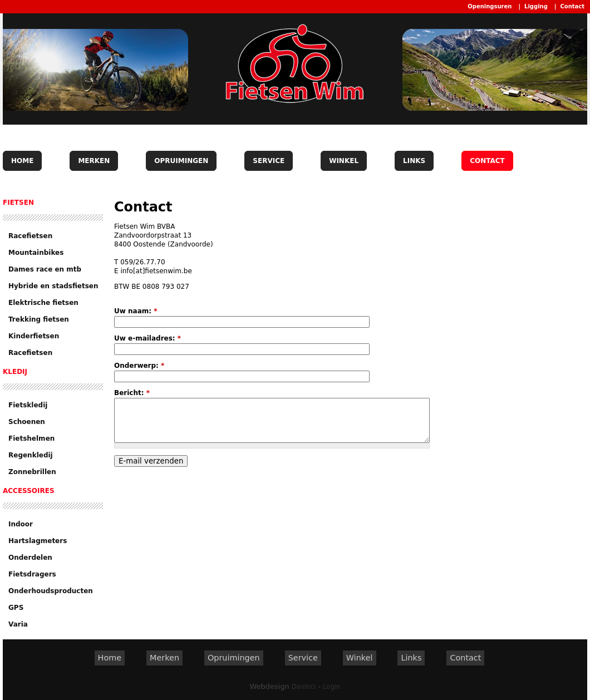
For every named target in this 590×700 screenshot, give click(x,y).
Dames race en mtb (45, 269)
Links (414, 161)
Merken (94, 161)
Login (331, 687)
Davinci (304, 687)
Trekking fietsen (39, 319)
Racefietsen (30, 236)
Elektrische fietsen (43, 303)
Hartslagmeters (38, 541)
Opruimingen (181, 161)
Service (269, 161)
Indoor (21, 524)
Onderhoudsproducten (51, 591)
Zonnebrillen (32, 472)
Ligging (536, 6)
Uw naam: (136, 311)
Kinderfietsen (34, 336)
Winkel (344, 161)
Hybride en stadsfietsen (53, 286)
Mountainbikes (36, 253)
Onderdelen (30, 558)
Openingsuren (490, 6)
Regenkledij (31, 455)
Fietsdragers (32, 574)
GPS (16, 608)
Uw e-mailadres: (147, 338)
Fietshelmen (31, 438)
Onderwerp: (139, 366)
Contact (572, 6)
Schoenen (27, 422)
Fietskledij (28, 405)
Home (22, 161)
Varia (18, 624)
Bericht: (132, 393)
